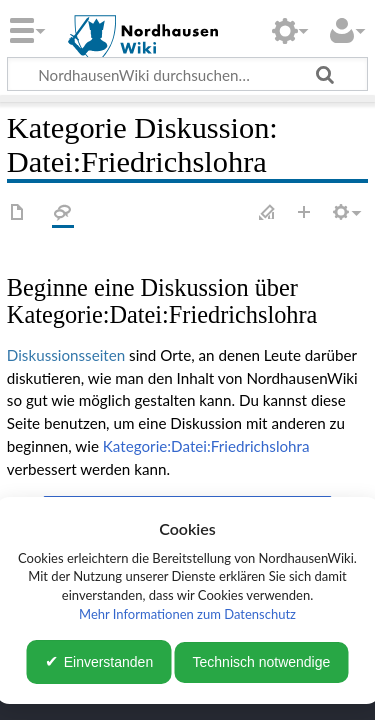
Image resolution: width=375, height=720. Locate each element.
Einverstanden (109, 662)
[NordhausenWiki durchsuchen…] (187, 74)
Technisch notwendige (262, 662)
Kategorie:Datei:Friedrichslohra (206, 446)
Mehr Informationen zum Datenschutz (187, 614)
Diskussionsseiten (66, 355)
